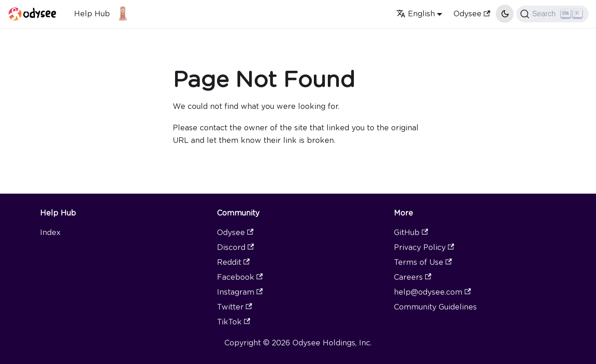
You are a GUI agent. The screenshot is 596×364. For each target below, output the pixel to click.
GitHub (411, 233)
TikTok (234, 322)
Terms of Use (423, 262)
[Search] (552, 14)
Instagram (240, 292)
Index (50, 233)
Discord (235, 247)
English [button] (416, 14)
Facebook (240, 277)
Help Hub (92, 14)
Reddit (233, 262)
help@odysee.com (432, 292)
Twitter (234, 307)
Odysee (472, 14)
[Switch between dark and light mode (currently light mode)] (505, 13)
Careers (413, 277)
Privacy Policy (424, 247)
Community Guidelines (435, 307)
